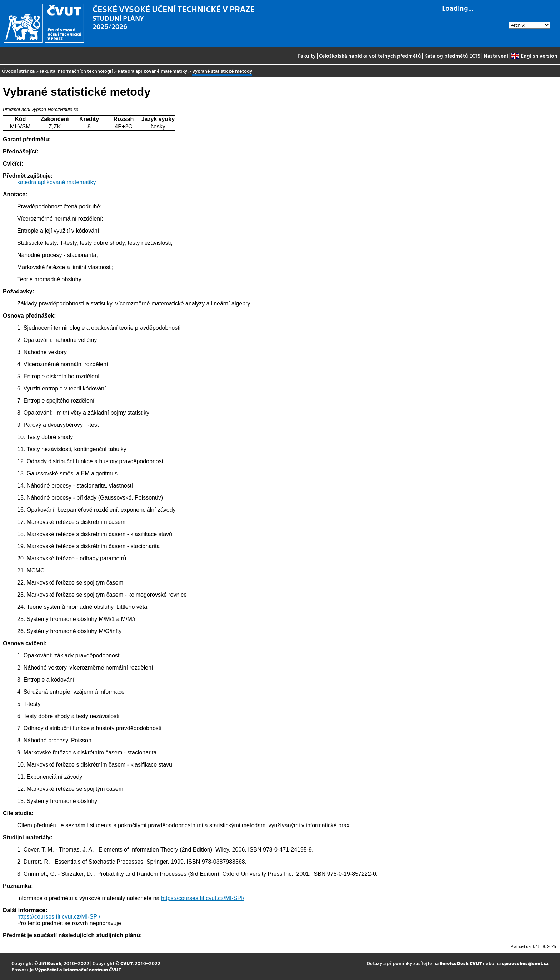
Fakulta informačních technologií (76, 71)
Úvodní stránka (18, 71)
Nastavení (496, 56)
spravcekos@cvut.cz (525, 963)
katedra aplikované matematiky (152, 71)
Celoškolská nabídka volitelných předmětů (370, 56)
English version (534, 56)
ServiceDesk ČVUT (461, 963)
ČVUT (126, 963)
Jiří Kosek (50, 963)
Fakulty (307, 56)
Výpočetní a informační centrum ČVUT (78, 969)
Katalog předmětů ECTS (452, 56)
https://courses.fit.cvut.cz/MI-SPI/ (203, 898)
